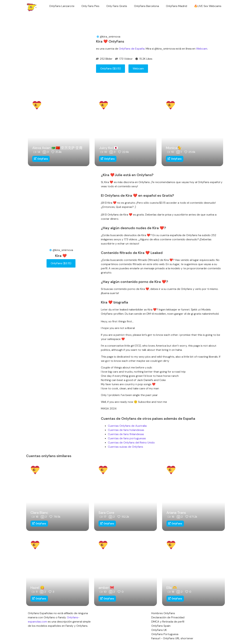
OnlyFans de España (132, 49)
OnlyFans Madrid (176, 6)
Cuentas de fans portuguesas (127, 438)
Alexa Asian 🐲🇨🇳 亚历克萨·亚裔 (57, 148)
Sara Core (106, 513)
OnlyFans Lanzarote (62, 6)
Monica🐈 (174, 148)
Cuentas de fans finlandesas (126, 434)
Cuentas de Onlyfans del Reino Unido (131, 443)
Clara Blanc (39, 513)
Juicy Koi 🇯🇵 (109, 148)
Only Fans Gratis (117, 6)
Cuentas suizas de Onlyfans (125, 447)
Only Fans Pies (90, 6)
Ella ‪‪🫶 (172, 588)
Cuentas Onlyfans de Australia (127, 426)
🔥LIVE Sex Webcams (208, 6)
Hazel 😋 (37, 588)
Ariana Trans (176, 513)
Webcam (202, 49)
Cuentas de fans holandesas (126, 430)
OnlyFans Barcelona (147, 6)
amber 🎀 (106, 588)
